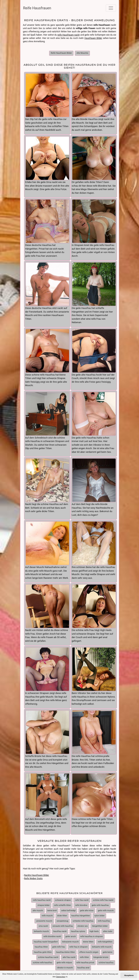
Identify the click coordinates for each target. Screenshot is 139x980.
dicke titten (62, 913)
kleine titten (88, 940)
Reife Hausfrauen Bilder (61, 53)
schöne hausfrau (106, 960)
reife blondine (81, 903)
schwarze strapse (63, 898)
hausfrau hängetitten (81, 913)
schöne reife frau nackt (103, 898)
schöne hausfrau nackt (48, 955)
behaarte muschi (41, 929)
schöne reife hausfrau (43, 960)
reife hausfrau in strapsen (92, 934)
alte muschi (38, 908)
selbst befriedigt (68, 908)
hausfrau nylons (78, 929)
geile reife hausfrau (100, 903)
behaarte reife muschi (102, 945)
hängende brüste (101, 955)
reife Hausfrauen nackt (68, 35)
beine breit (52, 908)
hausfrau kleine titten (65, 950)
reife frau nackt (82, 898)
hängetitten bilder (100, 924)
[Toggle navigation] (111, 8)
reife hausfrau (104, 919)
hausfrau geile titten (43, 950)
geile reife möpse (64, 960)
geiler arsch (71, 934)
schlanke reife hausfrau (83, 919)
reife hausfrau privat (85, 960)
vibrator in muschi (65, 965)
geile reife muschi (106, 908)
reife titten (84, 955)
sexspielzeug (62, 919)
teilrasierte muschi (70, 940)
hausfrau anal (83, 965)
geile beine (108, 950)
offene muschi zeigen (89, 950)
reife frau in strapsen (78, 945)
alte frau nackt (69, 955)
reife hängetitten (105, 940)
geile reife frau (59, 945)
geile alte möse (87, 908)
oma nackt (43, 924)
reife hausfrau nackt (42, 898)
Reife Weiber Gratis (33, 876)
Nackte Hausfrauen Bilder (37, 873)
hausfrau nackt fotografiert (46, 940)
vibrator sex (82, 924)
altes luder (108, 929)
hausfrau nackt (60, 929)
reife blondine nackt (52, 934)
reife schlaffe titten (62, 903)
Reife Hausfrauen (37, 8)
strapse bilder (43, 903)
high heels (94, 929)
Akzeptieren (129, 975)
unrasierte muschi (44, 919)
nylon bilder (99, 913)
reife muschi (47, 913)
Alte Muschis (82, 53)
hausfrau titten (41, 945)
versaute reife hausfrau (63, 924)
